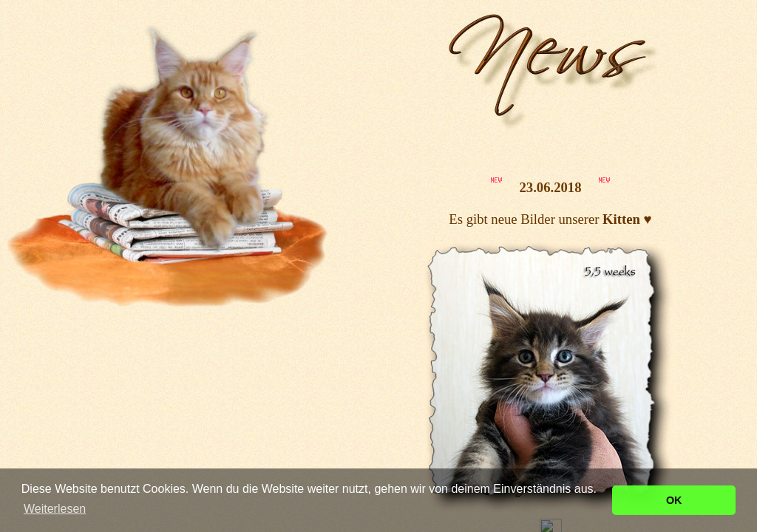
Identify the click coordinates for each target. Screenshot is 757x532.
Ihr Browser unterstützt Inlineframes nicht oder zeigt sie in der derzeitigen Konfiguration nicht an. (550, 266)
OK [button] (674, 500)
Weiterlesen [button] (55, 509)
